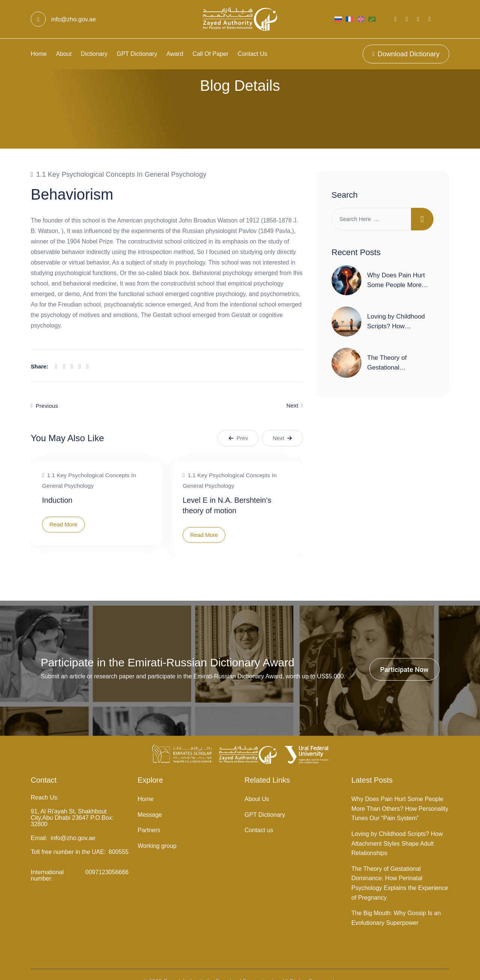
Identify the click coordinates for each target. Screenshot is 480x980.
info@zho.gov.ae (63, 19)
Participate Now (404, 655)
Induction (57, 485)
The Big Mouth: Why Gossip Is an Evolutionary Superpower (396, 903)
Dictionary (94, 54)
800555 (119, 837)
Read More (63, 509)
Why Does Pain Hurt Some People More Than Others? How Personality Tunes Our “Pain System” (400, 794)
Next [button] (282, 423)
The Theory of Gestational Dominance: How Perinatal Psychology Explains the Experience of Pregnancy (400, 868)
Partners (149, 815)
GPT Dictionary (137, 54)
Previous (47, 391)
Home (39, 54)
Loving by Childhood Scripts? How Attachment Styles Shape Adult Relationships (397, 828)
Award (175, 54)
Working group (157, 831)
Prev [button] (238, 423)
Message (150, 800)
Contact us (253, 54)
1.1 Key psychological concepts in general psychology (121, 159)
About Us (257, 784)
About (64, 54)
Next (292, 391)
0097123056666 (107, 857)
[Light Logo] (240, 19)
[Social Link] (396, 19)
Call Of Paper (210, 54)
